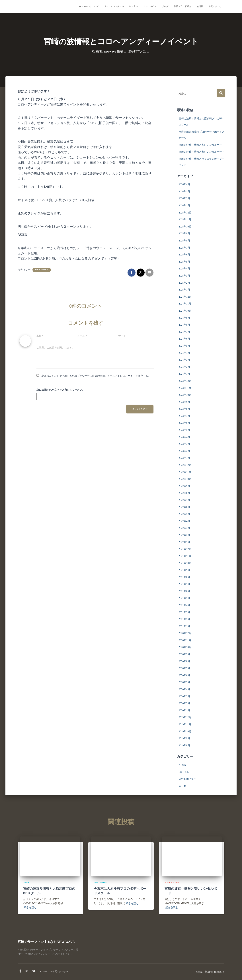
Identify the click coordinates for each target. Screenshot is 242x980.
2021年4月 (184, 605)
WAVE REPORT (42, 270)
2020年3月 (184, 696)
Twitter (34, 971)
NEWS (182, 765)
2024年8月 (184, 325)
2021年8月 (184, 577)
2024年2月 (184, 367)
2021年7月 (184, 584)
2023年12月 (185, 381)
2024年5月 (184, 346)
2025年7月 (184, 248)
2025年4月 (184, 269)
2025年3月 (184, 276)
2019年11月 (185, 724)
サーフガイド (150, 6)
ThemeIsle (219, 972)
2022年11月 (185, 472)
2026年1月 (184, 206)
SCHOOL (184, 772)
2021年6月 (184, 591)
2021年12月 (185, 549)
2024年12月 (185, 297)
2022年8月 (184, 493)
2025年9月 (184, 234)
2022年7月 (184, 500)
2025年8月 (184, 241)
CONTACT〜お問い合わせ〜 (54, 971)
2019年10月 (185, 732)
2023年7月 (184, 416)
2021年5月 (184, 598)
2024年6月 (184, 339)
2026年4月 (184, 184)
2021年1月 (184, 626)
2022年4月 (184, 521)
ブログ (165, 6)
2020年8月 (184, 661)
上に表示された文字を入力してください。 (61, 390)
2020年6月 (184, 675)
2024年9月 (184, 318)
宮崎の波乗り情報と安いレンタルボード (202, 145)
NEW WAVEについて (89, 6)
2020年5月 (184, 682)
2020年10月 (185, 647)
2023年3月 (184, 444)
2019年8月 (184, 746)
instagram (27, 971)
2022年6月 (184, 507)
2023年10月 (185, 395)
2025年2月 (184, 283)
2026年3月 (184, 192)
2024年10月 (185, 311)
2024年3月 (184, 360)
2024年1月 (184, 374)
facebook (20, 971)
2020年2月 (184, 703)
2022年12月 (185, 465)
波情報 (200, 6)
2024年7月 (184, 332)
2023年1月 (184, 458)
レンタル (134, 6)
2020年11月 (185, 640)
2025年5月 (184, 262)
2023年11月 (185, 388)
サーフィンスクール (114, 6)
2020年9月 (184, 654)
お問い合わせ (215, 6)
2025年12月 (185, 213)
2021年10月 (185, 563)
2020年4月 (184, 689)
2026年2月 (184, 198)
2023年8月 (184, 409)
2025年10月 (185, 227)
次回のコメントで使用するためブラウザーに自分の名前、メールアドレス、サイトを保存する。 (96, 376)
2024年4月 (184, 353)
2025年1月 (184, 290)
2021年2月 (184, 619)
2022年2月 (184, 535)
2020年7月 (184, 668)
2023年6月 (184, 423)
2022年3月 (184, 528)
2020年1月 (184, 710)
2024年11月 (185, 304)
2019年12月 (185, 717)
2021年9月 (184, 570)
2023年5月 (184, 430)
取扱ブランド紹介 (182, 6)
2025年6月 (184, 255)
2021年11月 (185, 556)
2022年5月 (184, 514)
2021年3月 (184, 612)
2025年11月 (185, 220)
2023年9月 (184, 402)
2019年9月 (184, 738)
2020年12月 (185, 633)
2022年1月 (184, 542)
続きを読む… (32, 907)
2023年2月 (184, 451)
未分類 (182, 786)
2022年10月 (185, 479)
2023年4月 (184, 437)
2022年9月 (184, 486)
